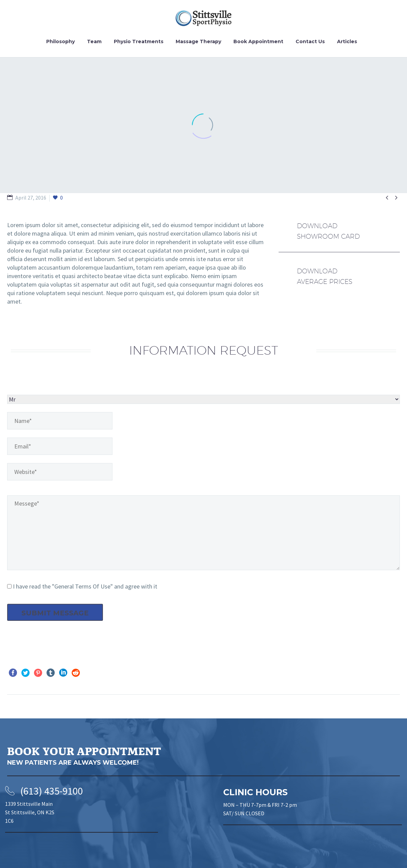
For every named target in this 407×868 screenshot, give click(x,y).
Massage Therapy (198, 41)
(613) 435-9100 (52, 791)
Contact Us (310, 41)
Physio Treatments (139, 41)
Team (94, 41)
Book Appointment (258, 41)
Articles (347, 41)
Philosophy (60, 41)
